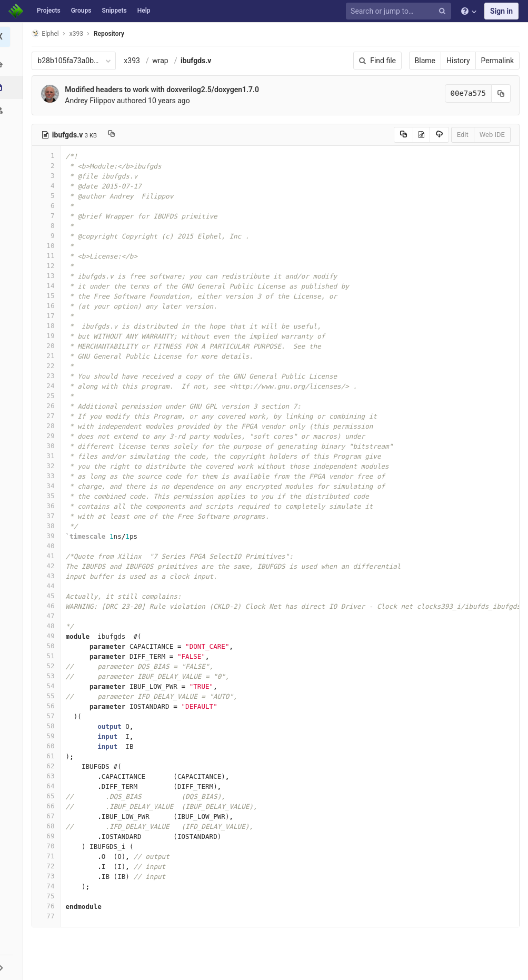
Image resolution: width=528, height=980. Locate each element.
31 (49, 456)
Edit (463, 135)
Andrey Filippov (93, 101)
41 (49, 556)
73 (49, 876)
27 (49, 416)
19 (49, 336)
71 (49, 856)
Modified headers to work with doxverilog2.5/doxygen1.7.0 (165, 90)
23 (49, 376)
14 (49, 286)
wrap (163, 61)
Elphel (48, 33)
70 (49, 846)
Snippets (114, 11)
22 (49, 366)
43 (49, 576)
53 (49, 676)
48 (49, 626)
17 (49, 316)
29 (49, 436)
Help (144, 11)
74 (49, 886)
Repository (112, 34)
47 (49, 616)
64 (49, 786)
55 (49, 696)
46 (49, 606)
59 (49, 736)
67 (49, 816)
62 (49, 766)
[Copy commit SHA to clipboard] (501, 93)
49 (49, 636)
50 (49, 646)
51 (49, 656)
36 (49, 506)
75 (49, 896)
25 (49, 396)
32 (49, 466)
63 (49, 776)
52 (49, 666)
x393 (135, 61)
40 (49, 546)
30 (49, 446)
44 (49, 586)
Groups (81, 11)
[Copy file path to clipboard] (114, 135)
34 (49, 486)
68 (49, 826)
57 (49, 716)
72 (49, 866)
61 (49, 756)
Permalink (497, 61)
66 (49, 806)
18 (49, 326)
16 (49, 306)
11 (49, 256)
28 (49, 426)
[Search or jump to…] (400, 11)
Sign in (501, 11)
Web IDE (492, 135)
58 (49, 726)
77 (49, 916)
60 (49, 746)
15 (49, 296)
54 (49, 686)
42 (49, 566)
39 (49, 536)
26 (49, 406)
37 (49, 516)
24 (49, 386)
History (458, 61)
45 (49, 596)
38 (49, 526)
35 (49, 496)
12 (49, 266)
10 (49, 246)
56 (49, 706)
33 (49, 476)
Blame (425, 61)
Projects (49, 11)
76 (49, 906)
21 (49, 356)
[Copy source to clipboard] (404, 135)
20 (49, 346)
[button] (13, 967)
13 (49, 276)
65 (49, 796)
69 (49, 836)
